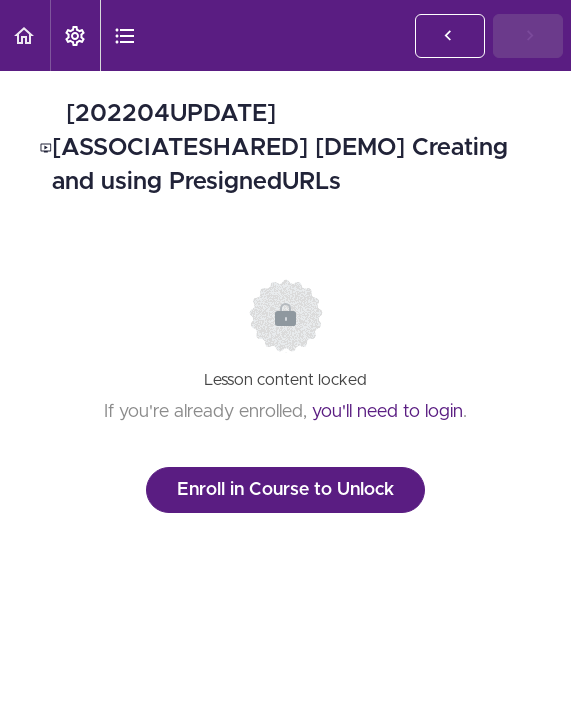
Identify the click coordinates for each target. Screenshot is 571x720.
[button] (25, 35)
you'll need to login (387, 412)
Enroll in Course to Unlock (285, 490)
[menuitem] (75, 35)
